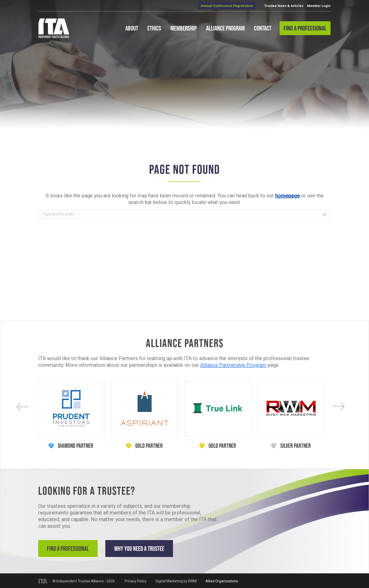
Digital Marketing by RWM (176, 580)
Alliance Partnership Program (233, 365)
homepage (288, 196)
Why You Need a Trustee (143, 548)
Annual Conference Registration (227, 6)
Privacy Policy (136, 580)
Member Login (319, 6)
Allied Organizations (222, 580)
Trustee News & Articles (284, 6)
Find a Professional (69, 548)
